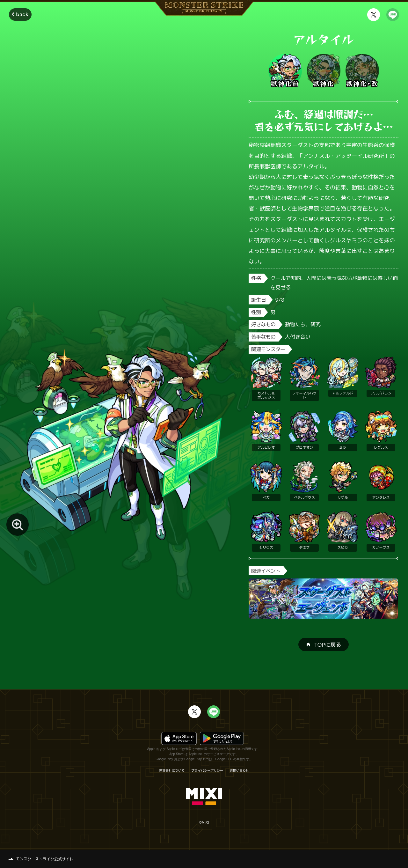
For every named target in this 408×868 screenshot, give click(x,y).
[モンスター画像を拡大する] (18, 525)
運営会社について (172, 770)
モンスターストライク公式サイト (45, 859)
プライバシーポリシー (207, 770)
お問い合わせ (239, 770)
